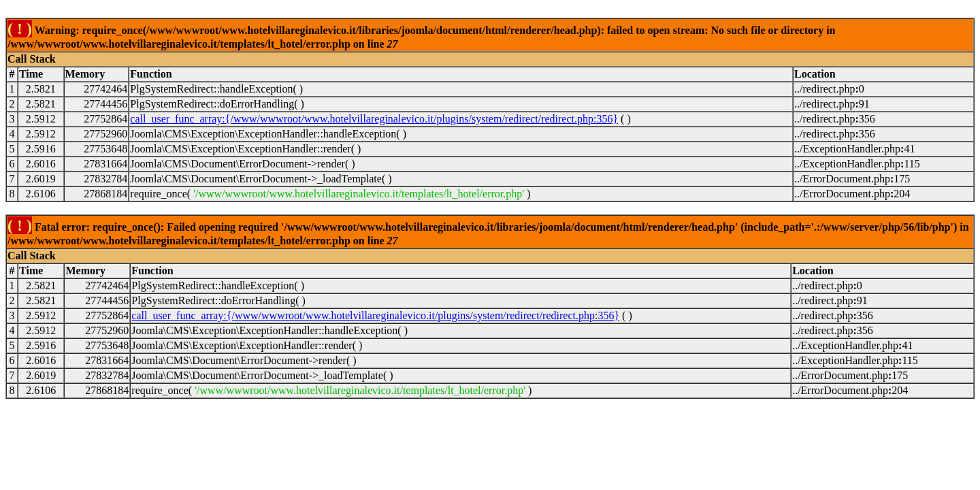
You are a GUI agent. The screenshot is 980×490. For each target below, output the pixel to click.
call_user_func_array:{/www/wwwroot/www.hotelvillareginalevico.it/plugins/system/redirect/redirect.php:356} (374, 119)
